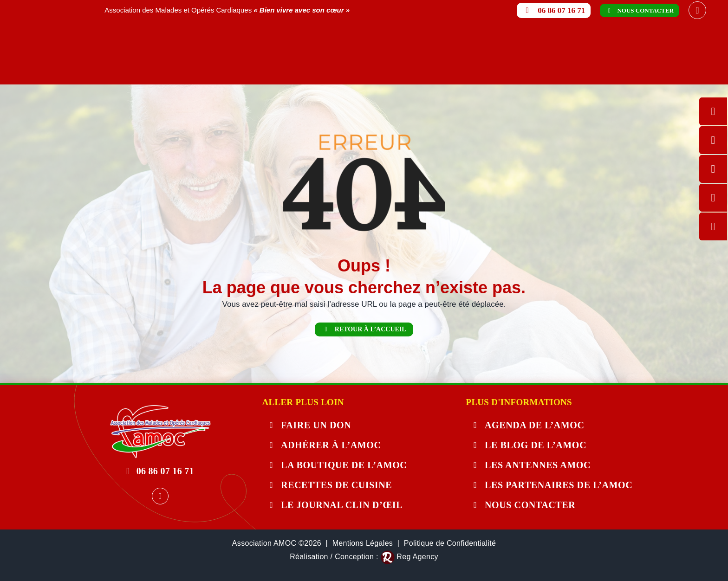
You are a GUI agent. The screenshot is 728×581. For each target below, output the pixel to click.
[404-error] (160, 409)
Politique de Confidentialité (450, 543)
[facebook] (697, 10)
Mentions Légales (363, 543)
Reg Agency (417, 557)
